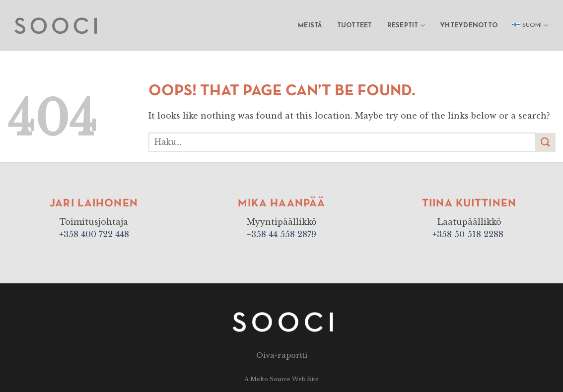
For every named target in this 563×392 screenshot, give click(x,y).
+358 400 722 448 (94, 234)
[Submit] (546, 142)
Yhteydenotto (469, 26)
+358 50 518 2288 (469, 234)
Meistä (310, 26)
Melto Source (270, 379)
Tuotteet (355, 26)
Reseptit (406, 26)
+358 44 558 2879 (281, 234)
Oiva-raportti (282, 355)
